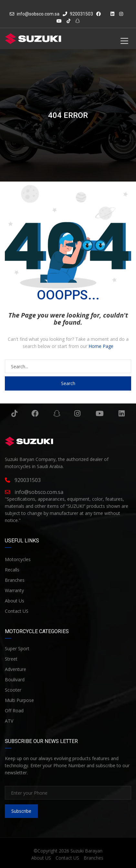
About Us (15, 601)
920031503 (78, 14)
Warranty (14, 590)
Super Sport (17, 648)
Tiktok (14, 413)
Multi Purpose (19, 700)
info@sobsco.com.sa (38, 14)
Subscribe (21, 811)
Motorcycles (18, 559)
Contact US (17, 611)
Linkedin (122, 413)
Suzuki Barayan (86, 851)
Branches (15, 580)
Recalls (12, 570)
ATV (9, 721)
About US (41, 858)
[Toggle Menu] (124, 41)
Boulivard (15, 680)
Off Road (14, 711)
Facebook (35, 413)
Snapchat (57, 413)
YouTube (100, 413)
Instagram (77, 413)
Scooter (13, 690)
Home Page (101, 346)
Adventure (16, 669)
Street (11, 659)
